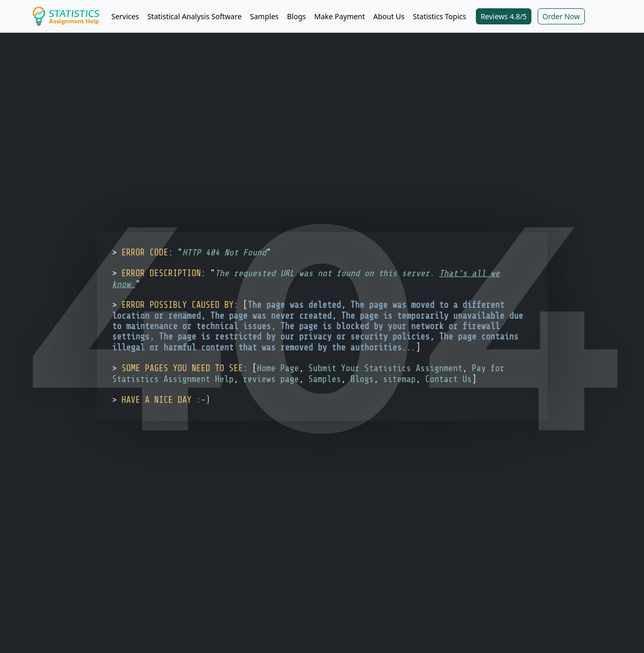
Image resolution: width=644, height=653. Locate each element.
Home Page (278, 368)
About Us (389, 16)
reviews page (271, 379)
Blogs (297, 16)
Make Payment (340, 16)
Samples (264, 16)
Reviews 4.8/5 (504, 16)
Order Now (561, 16)
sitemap (399, 379)
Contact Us (448, 379)
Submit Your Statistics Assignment (385, 368)
